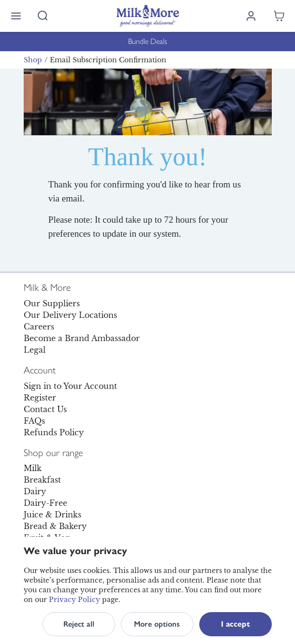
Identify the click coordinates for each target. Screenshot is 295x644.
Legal (35, 350)
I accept (236, 624)
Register (40, 398)
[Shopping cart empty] (279, 16)
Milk (33, 468)
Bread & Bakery (55, 526)
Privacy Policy (74, 600)
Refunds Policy (54, 432)
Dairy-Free (45, 503)
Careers (39, 327)
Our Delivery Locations (70, 315)
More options (157, 624)
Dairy (35, 491)
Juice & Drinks (52, 515)
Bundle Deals (148, 41)
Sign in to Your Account (70, 386)
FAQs (34, 421)
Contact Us (45, 409)
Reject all (79, 624)
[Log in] (251, 16)
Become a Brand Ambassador (82, 338)
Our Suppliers (52, 303)
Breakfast (42, 480)
